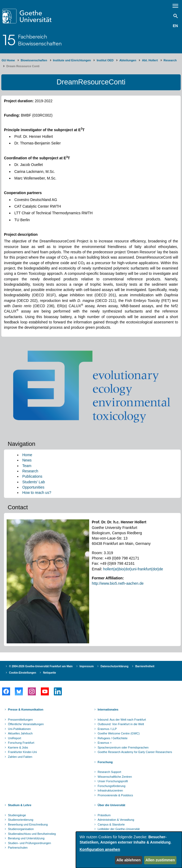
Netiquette (49, 673)
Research (170, 60)
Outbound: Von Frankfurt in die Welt (121, 724)
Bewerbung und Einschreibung (28, 824)
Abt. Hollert (150, 60)
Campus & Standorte (111, 824)
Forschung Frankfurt (21, 743)
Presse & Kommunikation (26, 709)
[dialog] (129, 850)
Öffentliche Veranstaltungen (26, 724)
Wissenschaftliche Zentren (115, 777)
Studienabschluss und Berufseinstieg (32, 834)
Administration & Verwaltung (116, 820)
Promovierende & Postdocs (115, 795)
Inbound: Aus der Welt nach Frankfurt (122, 720)
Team (27, 466)
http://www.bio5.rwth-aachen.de (118, 583)
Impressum (87, 666)
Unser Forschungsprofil (113, 781)
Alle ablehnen (129, 860)
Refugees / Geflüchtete (113, 738)
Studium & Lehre (20, 805)
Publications (32, 476)
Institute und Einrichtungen (72, 60)
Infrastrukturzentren (110, 790)
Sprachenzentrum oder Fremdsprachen (123, 747)
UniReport (15, 738)
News (27, 460)
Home (27, 455)
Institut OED (105, 60)
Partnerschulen (18, 848)
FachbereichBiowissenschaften (40, 40)
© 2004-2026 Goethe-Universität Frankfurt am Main (41, 666)
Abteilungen (128, 60)
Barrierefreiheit (145, 666)
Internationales (108, 709)
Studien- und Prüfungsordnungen (29, 843)
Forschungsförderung (112, 786)
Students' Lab (34, 482)
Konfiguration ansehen (100, 849)
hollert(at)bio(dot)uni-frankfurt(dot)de (133, 569)
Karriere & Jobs (18, 747)
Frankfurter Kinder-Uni (22, 752)
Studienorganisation (21, 829)
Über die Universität (111, 805)
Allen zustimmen (160, 860)
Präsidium (104, 815)
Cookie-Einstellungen (23, 673)
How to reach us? (37, 493)
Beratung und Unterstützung (26, 838)
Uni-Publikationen (19, 729)
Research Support (109, 772)
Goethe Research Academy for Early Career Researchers (135, 752)
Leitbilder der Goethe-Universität (119, 829)
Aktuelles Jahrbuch (20, 733)
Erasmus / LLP (107, 729)
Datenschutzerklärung (114, 666)
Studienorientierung (21, 820)
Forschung (105, 762)
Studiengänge (17, 815)
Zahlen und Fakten (20, 757)
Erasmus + (105, 743)
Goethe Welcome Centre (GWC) (119, 733)
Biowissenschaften (34, 60)
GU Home (8, 60)
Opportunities (33, 487)
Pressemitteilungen (20, 720)
